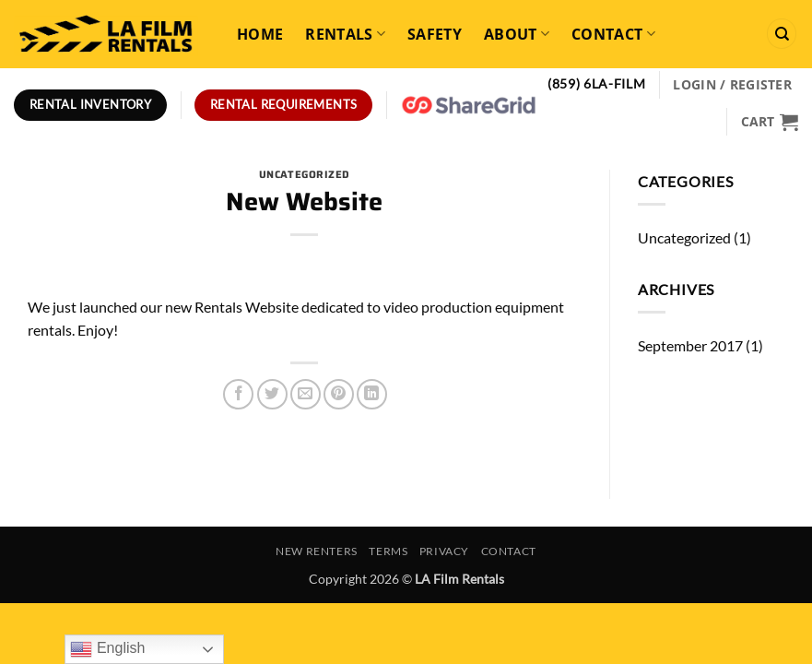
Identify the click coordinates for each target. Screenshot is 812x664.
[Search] (782, 34)
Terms (388, 551)
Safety (435, 34)
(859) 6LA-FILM (597, 84)
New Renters (317, 551)
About (517, 34)
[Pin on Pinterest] (339, 394)
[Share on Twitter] (272, 394)
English (107, 649)
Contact (613, 34)
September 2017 (690, 345)
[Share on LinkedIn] (372, 394)
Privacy (444, 551)
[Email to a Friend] (306, 394)
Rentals (345, 34)
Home (260, 34)
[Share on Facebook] (238, 394)
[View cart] (770, 122)
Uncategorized (305, 174)
